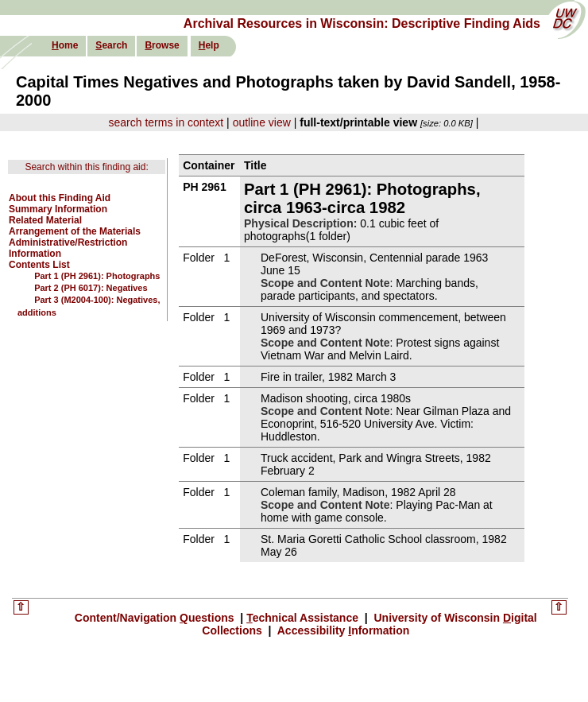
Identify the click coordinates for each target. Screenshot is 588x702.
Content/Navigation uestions (156, 618)
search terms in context (166, 122)
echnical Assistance (304, 618)
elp (209, 45)
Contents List (39, 265)
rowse (162, 45)
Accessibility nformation (342, 630)
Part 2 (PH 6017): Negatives (91, 288)
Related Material (45, 220)
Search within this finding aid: (86, 167)
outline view (262, 122)
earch (111, 45)
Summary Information (58, 209)
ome (65, 45)
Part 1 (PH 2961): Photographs (97, 276)
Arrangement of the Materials (75, 231)
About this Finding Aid (60, 198)
